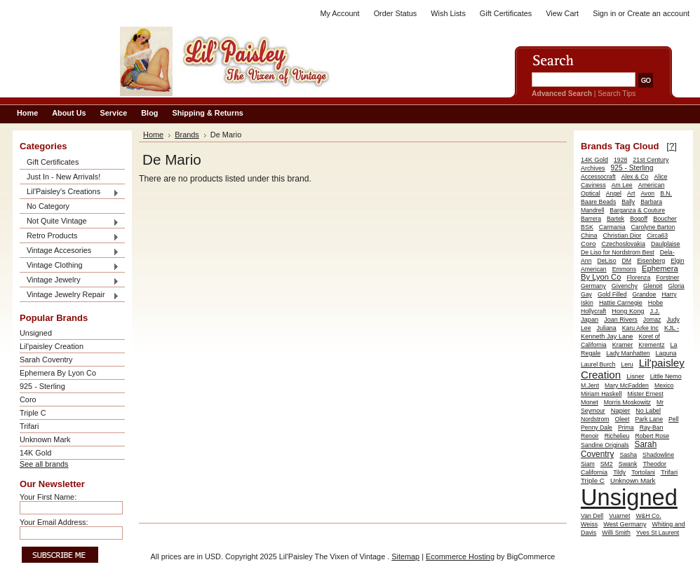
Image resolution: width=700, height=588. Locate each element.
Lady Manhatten (628, 353)
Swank (628, 464)
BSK (587, 227)
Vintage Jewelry (69, 281)
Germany (593, 286)
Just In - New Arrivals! (63, 177)
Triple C (33, 413)
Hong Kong (628, 311)
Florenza (638, 278)
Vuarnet (619, 516)
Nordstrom (595, 419)
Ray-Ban (652, 428)
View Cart (562, 13)
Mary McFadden (627, 385)
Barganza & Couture (637, 210)
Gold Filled (612, 294)
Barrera (591, 219)
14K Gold (35, 453)
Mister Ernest (645, 394)
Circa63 (657, 235)
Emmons (624, 269)
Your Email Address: (54, 522)
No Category (48, 206)
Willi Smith (616, 533)
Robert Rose (652, 436)
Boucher (665, 219)
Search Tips (617, 94)
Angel (614, 193)
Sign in (604, 13)
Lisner (635, 376)
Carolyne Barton (653, 227)
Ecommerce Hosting (460, 556)
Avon (647, 193)
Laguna (666, 353)
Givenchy (625, 286)
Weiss (589, 524)
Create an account (658, 13)
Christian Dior (622, 235)
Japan (590, 320)
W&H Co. (648, 516)
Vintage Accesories (69, 251)
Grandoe (645, 294)
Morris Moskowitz (627, 402)
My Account (339, 13)
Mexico (664, 385)
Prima (626, 428)
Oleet (622, 419)
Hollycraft (593, 311)
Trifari (29, 426)
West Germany (625, 524)
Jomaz (652, 320)
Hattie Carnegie (621, 303)
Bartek (615, 219)
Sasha (628, 455)
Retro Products (69, 237)
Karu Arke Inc (640, 328)
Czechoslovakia (623, 244)
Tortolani (643, 472)
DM (627, 261)
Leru (627, 364)
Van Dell (592, 516)
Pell (674, 419)
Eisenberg (651, 261)
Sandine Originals (605, 445)
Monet (590, 402)
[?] (672, 146)
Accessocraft (598, 177)
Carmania (612, 227)
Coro (28, 399)
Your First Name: (48, 497)
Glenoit (653, 286)
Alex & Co (635, 177)
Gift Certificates (506, 13)
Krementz (651, 345)
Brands (187, 135)
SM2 (607, 464)
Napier (621, 411)
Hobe (655, 303)
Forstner (667, 278)
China (589, 235)
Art (631, 193)
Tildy (619, 472)
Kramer (623, 345)
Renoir (590, 436)
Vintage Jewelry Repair (69, 295)
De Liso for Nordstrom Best (618, 252)
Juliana (607, 328)
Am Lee (622, 185)
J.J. (655, 311)
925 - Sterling (42, 386)
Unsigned (36, 333)
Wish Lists (448, 13)
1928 (620, 160)
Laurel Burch (598, 364)
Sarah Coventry (46, 360)
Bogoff (639, 219)
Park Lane (649, 419)
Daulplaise (666, 244)
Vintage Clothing (69, 266)
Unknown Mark (45, 439)
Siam (588, 464)
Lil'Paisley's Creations (69, 192)
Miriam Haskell (601, 394)
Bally (628, 202)
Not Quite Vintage (69, 222)
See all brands (44, 464)
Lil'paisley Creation (52, 346)
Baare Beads (598, 202)
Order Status (396, 13)
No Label (648, 411)
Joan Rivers (621, 320)
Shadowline (658, 455)
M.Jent (590, 385)
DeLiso (607, 261)
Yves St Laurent (658, 533)
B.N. (666, 193)
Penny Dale (597, 428)
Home (153, 135)
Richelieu (617, 436)
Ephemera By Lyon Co (58, 373)
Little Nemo (666, 376)
